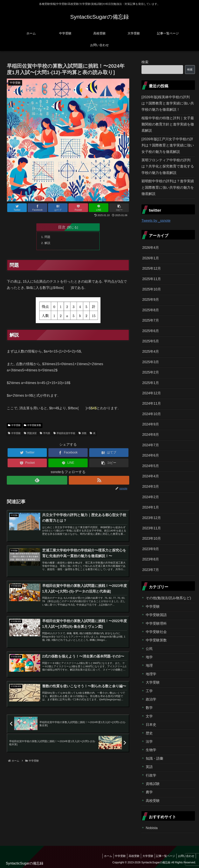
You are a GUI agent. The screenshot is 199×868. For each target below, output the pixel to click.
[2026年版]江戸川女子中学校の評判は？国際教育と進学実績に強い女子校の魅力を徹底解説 (168, 145)
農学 (149, 792)
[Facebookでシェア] (37, 208)
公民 (149, 649)
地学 (149, 657)
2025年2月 (151, 372)
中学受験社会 (156, 632)
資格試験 (153, 784)
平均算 (45, 434)
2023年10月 (152, 538)
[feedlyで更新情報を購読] (37, 481)
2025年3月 (151, 362)
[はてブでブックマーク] (58, 208)
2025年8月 (151, 310)
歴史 (149, 733)
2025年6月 (151, 331)
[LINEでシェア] (99, 208)
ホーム (101, 856)
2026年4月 (151, 248)
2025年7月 (151, 320)
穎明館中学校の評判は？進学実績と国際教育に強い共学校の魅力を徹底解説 (168, 187)
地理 (149, 665)
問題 (48, 237)
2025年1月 (151, 383)
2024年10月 (152, 414)
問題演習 (30, 434)
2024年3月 (151, 487)
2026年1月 (151, 258)
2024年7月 (151, 445)
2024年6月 (151, 455)
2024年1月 (151, 507)
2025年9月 (151, 300)
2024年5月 (151, 466)
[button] (119, 208)
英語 (149, 767)
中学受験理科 (156, 623)
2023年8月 (151, 559)
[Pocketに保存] (78, 208)
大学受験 (153, 682)
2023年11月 (152, 528)
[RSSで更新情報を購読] (99, 481)
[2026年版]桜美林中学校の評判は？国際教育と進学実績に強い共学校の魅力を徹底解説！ (168, 103)
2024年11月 (152, 403)
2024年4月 (151, 476)
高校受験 (153, 801)
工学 (149, 691)
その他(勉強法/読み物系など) (168, 598)
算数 (82, 434)
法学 (149, 742)
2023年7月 (151, 570)
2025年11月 (152, 279)
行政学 (151, 775)
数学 (149, 708)
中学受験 (14, 426)
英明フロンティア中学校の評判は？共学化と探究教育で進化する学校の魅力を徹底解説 (168, 166)
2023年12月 (152, 518)
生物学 (151, 750)
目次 (62, 227)
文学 (149, 716)
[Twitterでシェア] (17, 208)
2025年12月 (152, 268)
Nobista (152, 828)
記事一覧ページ (164, 856)
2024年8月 (151, 435)
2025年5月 (151, 341)
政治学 (151, 699)
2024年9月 (151, 424)
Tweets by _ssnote (156, 221)
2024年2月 (151, 497)
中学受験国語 (156, 615)
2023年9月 (151, 549)
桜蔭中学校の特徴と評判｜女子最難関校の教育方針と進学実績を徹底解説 (168, 124)
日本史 (151, 725)
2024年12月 (152, 393)
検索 (145, 62)
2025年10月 (152, 289)
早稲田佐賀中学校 (64, 434)
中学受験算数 (33, 426)
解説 (48, 243)
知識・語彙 (154, 758)
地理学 (151, 674)
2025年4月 (151, 352)
